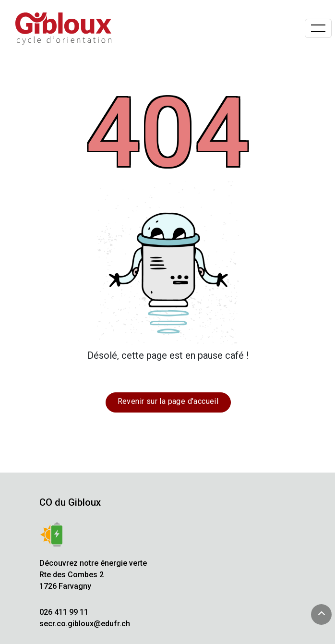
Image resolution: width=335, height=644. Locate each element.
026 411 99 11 (64, 612)
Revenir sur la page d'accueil (168, 401)
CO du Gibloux (70, 502)
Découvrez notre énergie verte (93, 563)
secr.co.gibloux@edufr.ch (85, 624)
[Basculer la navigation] (318, 28)
